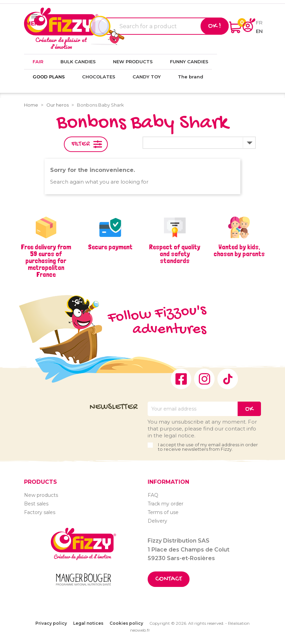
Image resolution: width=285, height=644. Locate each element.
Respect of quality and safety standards (175, 254)
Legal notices (88, 623)
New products (41, 495)
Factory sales (40, 512)
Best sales (36, 504)
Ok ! (215, 26)
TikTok (228, 379)
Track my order (166, 504)
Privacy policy (51, 623)
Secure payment (110, 247)
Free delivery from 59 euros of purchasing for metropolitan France (46, 261)
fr (259, 23)
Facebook (181, 379)
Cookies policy (126, 623)
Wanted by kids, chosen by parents (239, 250)
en (259, 31)
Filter (81, 144)
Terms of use (163, 512)
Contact (169, 579)
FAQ (153, 495)
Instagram (204, 379)
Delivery (157, 521)
